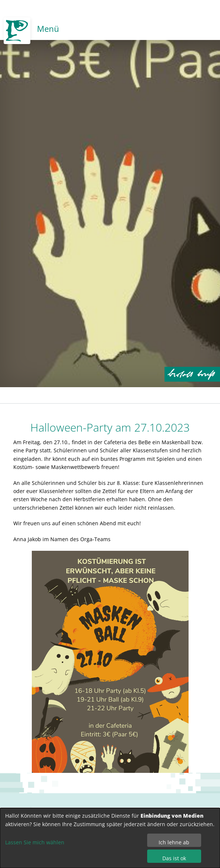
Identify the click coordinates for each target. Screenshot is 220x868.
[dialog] (110, 838)
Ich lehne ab (174, 842)
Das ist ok (174, 858)
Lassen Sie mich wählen (35, 842)
